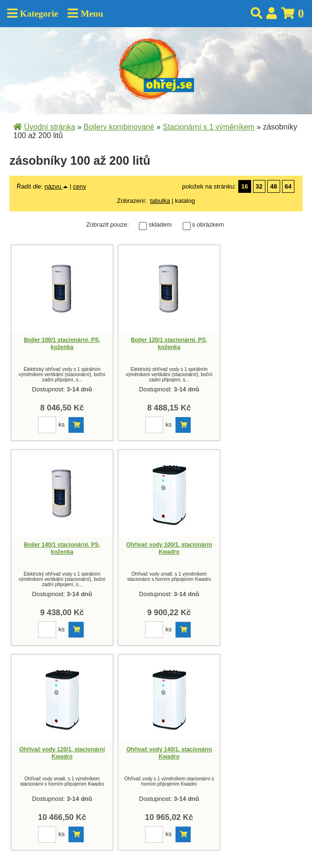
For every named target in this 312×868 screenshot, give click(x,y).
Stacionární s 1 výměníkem (209, 127)
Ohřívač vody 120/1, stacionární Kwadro (62, 753)
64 (288, 186)
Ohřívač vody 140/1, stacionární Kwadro (169, 753)
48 (273, 186)
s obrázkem (208, 224)
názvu (56, 186)
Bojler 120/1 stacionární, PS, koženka (169, 344)
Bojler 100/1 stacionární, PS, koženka (62, 344)
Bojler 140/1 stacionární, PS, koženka (62, 549)
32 (259, 186)
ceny (79, 186)
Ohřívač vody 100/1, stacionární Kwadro (169, 549)
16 (244, 186)
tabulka (160, 201)
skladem (162, 224)
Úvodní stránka (49, 127)
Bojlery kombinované (119, 127)
